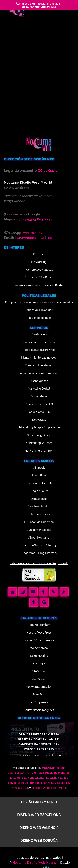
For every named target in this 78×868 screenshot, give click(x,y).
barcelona (59, 768)
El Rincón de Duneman (39, 522)
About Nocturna (39, 538)
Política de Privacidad (39, 310)
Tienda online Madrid (39, 365)
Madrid (46, 768)
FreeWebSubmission (39, 687)
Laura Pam (39, 475)
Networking (39, 262)
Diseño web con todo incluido (39, 342)
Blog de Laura (39, 491)
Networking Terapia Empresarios (39, 427)
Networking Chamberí (39, 451)
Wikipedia (39, 468)
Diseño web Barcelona (39, 815)
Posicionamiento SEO (39, 404)
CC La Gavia (48, 171)
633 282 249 (27, 4)
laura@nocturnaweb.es (33, 238)
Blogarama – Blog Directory (39, 553)
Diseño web (39, 334)
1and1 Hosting (39, 656)
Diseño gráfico (39, 381)
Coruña (25, 773)
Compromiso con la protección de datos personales (39, 302)
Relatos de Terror (39, 514)
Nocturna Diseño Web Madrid (35, 863)
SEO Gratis (39, 420)
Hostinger (39, 664)
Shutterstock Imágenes (39, 710)
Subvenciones (39, 285)
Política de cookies (39, 318)
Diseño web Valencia (39, 828)
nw (58, 718)
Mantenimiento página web (39, 358)
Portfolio (39, 254)
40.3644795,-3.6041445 (32, 219)
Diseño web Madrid (39, 802)
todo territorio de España (34, 783)
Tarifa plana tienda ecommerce (39, 373)
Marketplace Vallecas (39, 270)
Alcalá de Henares (57, 773)
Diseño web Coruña (39, 840)
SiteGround (39, 671)
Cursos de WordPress (39, 277)
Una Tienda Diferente (39, 483)
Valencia (13, 773)
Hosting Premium (39, 625)
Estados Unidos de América (49, 788)
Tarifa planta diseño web (39, 350)
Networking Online (39, 435)
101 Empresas (39, 702)
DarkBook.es (39, 499)
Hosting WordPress (39, 633)
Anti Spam (39, 679)
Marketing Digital (39, 389)
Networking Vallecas (39, 443)
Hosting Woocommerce (39, 640)
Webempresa (39, 648)
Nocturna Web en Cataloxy (39, 545)
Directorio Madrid (39, 506)
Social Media (39, 396)
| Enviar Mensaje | (48, 4)
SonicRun (39, 695)
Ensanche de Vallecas (25, 778)
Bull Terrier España (39, 530)
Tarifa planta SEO (39, 412)
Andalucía (37, 773)
